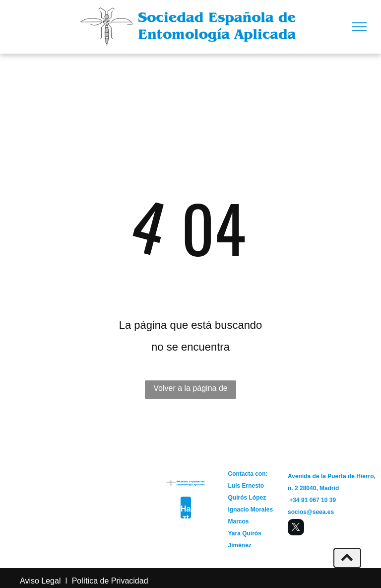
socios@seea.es (311, 512)
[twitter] (296, 528)
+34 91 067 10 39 (313, 500)
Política (85, 581)
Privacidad (130, 581)
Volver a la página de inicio (190, 391)
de (105, 581)
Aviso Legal (40, 581)
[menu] (359, 27)
